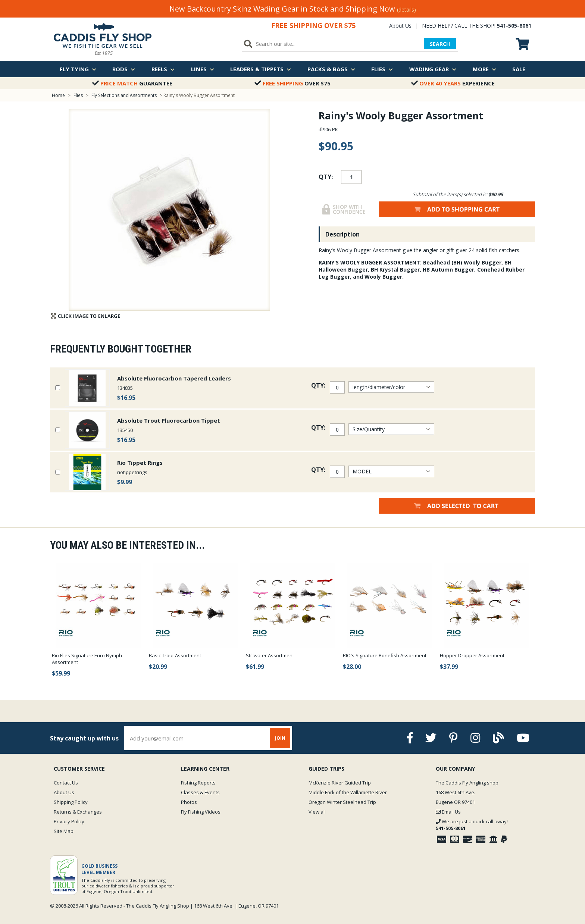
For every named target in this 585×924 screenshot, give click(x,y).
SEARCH (440, 44)
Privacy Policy (69, 821)
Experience (453, 83)
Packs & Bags (331, 69)
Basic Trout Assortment (175, 655)
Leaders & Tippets (261, 69)
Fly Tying (78, 69)
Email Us (448, 812)
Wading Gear (433, 69)
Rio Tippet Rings (140, 463)
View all (317, 812)
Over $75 (292, 83)
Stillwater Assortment (270, 655)
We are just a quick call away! (472, 825)
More (484, 69)
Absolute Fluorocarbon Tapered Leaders (174, 378)
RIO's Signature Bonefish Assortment (385, 655)
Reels (163, 69)
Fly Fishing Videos (201, 812)
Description (342, 234)
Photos (189, 802)
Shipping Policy (71, 802)
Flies (382, 69)
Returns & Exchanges (78, 812)
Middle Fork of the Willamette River (348, 792)
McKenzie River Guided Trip (340, 783)
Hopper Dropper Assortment (472, 655)
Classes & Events (200, 792)
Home (58, 95)
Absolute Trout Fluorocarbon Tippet (169, 420)
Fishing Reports (198, 783)
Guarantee (132, 83)
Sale (519, 69)
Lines (203, 69)
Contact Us (66, 783)
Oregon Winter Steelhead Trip (342, 802)
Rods (124, 69)
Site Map (64, 831)
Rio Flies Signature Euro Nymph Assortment (87, 659)
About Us (400, 26)
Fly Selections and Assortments (125, 95)
